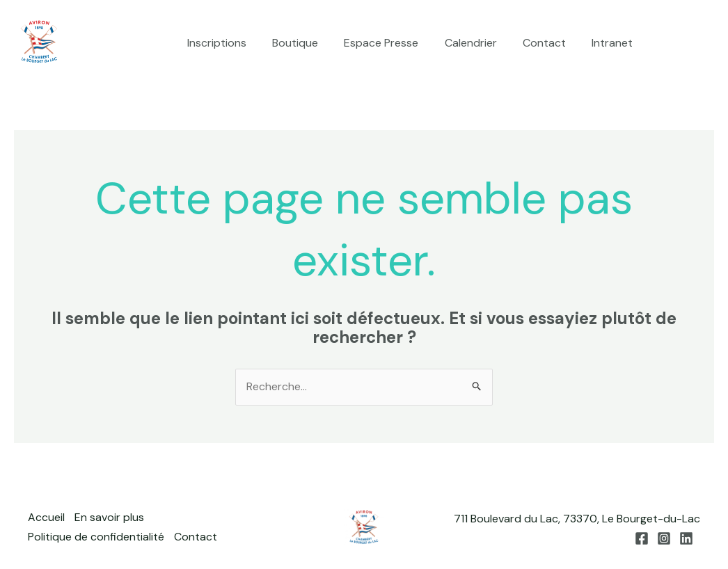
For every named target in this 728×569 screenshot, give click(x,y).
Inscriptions (237, 43)
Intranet (614, 43)
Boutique (312, 43)
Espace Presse (394, 43)
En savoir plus (110, 519)
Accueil (46, 519)
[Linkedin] (708, 44)
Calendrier (480, 43)
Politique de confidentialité (96, 537)
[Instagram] (687, 44)
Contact (550, 43)
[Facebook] (666, 44)
